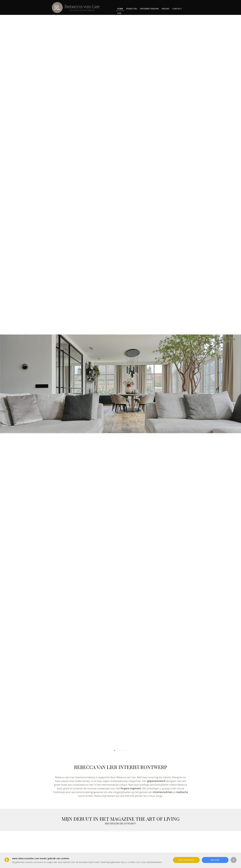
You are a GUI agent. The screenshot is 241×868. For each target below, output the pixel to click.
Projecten (132, 9)
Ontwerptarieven (149, 9)
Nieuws (166, 9)
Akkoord (215, 860)
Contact (177, 9)
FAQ (119, 13)
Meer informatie (186, 860)
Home (120, 9)
